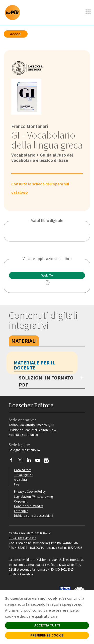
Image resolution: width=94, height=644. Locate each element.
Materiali (24, 341)
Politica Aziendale (21, 574)
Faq (17, 484)
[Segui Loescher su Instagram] (22, 461)
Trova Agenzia (24, 475)
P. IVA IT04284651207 (22, 538)
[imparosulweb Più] (14, 13)
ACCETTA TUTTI (47, 625)
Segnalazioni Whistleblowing (33, 496)
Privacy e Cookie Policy (30, 491)
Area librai (21, 479)
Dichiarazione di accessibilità (34, 516)
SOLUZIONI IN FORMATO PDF (46, 381)
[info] (47, 283)
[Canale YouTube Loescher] (39, 461)
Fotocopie (21, 511)
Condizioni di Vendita (29, 506)
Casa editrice (23, 470)
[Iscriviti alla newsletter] (48, 461)
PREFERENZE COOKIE (47, 635)
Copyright (21, 501)
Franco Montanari (30, 126)
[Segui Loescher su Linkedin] (31, 461)
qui (81, 604)
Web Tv (47, 275)
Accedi (16, 34)
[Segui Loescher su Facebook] (13, 461)
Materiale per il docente (34, 365)
